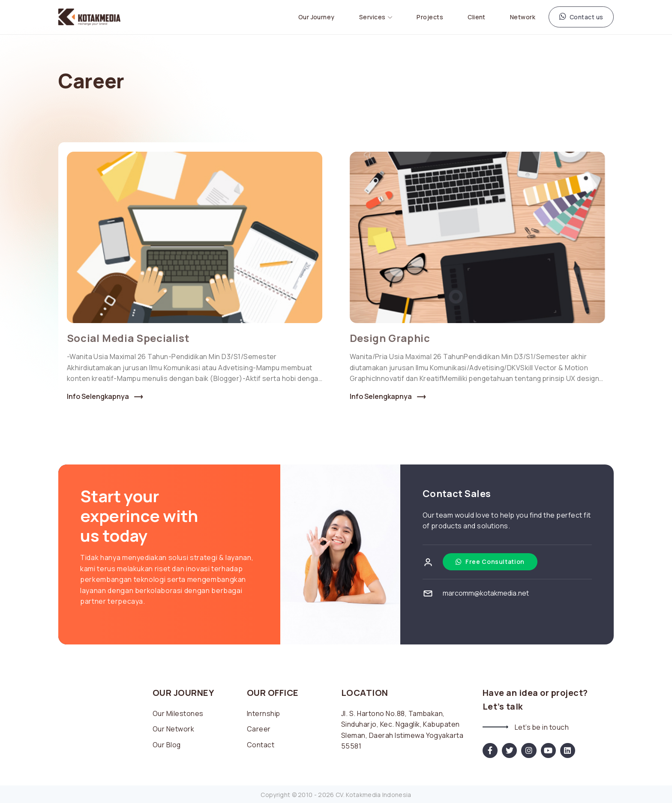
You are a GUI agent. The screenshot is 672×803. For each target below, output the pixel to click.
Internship (264, 712)
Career (259, 728)
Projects (430, 16)
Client (477, 16)
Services (372, 16)
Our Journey (316, 16)
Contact (261, 743)
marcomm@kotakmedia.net (486, 592)
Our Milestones (178, 712)
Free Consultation (490, 560)
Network (523, 16)
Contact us (581, 16)
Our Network (173, 728)
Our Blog (167, 743)
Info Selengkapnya (98, 396)
